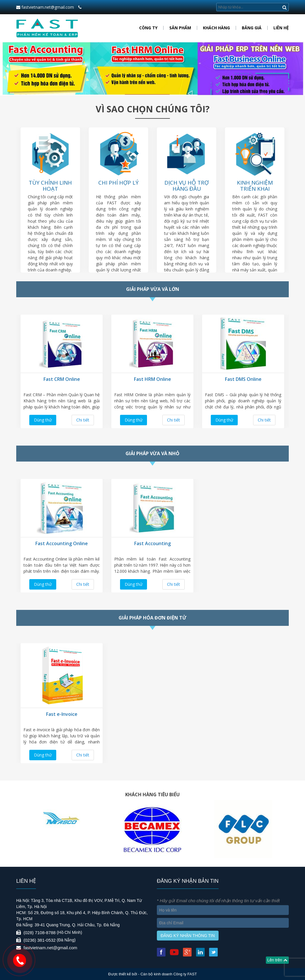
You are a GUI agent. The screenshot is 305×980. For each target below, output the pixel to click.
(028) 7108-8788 (40, 933)
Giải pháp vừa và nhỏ (152, 453)
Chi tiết (83, 420)
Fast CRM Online (62, 379)
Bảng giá (252, 28)
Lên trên (277, 960)
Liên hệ (281, 28)
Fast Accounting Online (62, 543)
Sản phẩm (180, 28)
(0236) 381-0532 (40, 940)
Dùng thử (43, 420)
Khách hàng (216, 28)
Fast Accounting (152, 543)
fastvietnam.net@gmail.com (45, 7)
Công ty (148, 28)
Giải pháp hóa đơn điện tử (152, 618)
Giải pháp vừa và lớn (153, 289)
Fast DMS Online (243, 379)
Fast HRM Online (152, 379)
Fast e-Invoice (62, 714)
